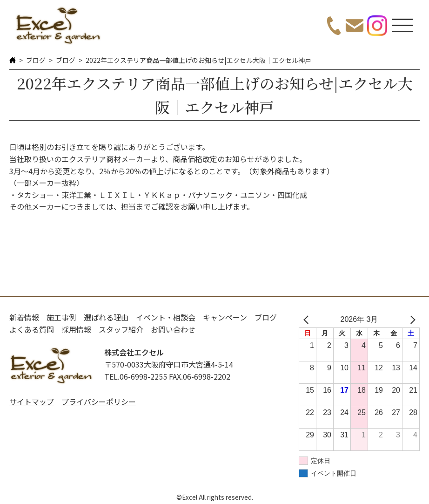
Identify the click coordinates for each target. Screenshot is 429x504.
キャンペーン (225, 317)
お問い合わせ (173, 329)
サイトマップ (32, 402)
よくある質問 (32, 329)
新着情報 (24, 317)
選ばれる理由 (106, 317)
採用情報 (76, 329)
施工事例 (61, 317)
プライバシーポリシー (99, 402)
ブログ (36, 60)
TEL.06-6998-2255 (136, 376)
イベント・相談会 (166, 317)
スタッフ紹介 (121, 329)
